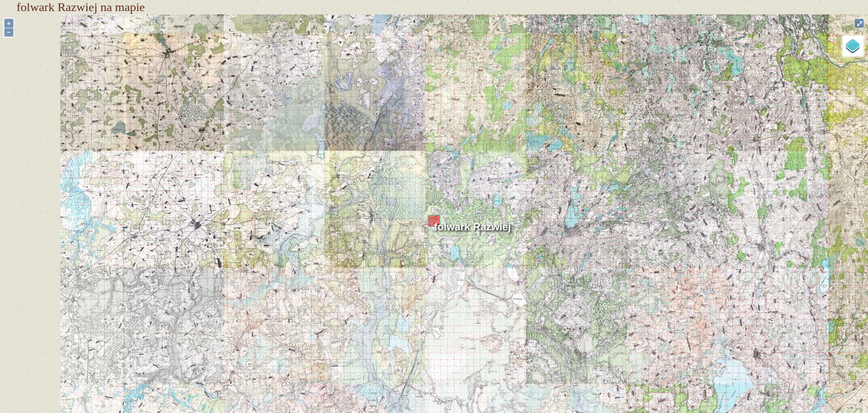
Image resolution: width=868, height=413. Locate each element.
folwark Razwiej (472, 227)
